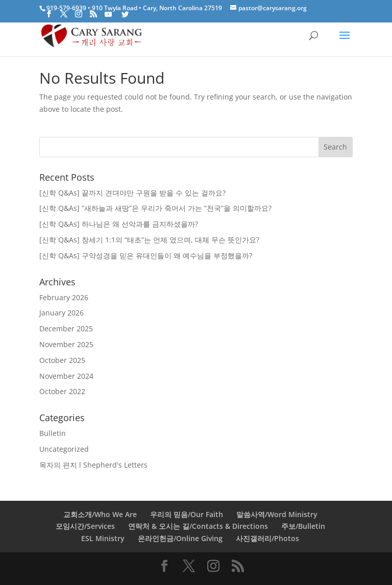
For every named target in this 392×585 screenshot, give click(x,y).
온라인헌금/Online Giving (180, 538)
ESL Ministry (103, 538)
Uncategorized (64, 449)
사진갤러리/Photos (267, 538)
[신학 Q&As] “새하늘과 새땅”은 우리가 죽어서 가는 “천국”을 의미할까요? (155, 208)
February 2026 (64, 297)
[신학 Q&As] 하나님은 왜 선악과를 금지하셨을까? (119, 224)
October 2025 (62, 360)
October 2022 (62, 391)
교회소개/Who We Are (100, 514)
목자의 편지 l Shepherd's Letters (93, 465)
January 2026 (62, 313)
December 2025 (66, 328)
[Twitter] (125, 14)
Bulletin (53, 433)
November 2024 (66, 376)
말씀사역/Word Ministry (277, 514)
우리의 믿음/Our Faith (187, 514)
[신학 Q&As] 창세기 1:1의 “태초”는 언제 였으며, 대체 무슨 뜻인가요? (149, 240)
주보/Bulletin (303, 526)
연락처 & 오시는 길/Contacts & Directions (198, 526)
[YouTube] (108, 14)
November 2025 (66, 344)
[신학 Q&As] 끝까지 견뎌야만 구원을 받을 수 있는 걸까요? (132, 193)
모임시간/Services (85, 526)
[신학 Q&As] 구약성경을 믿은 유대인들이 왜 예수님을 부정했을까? (146, 255)
